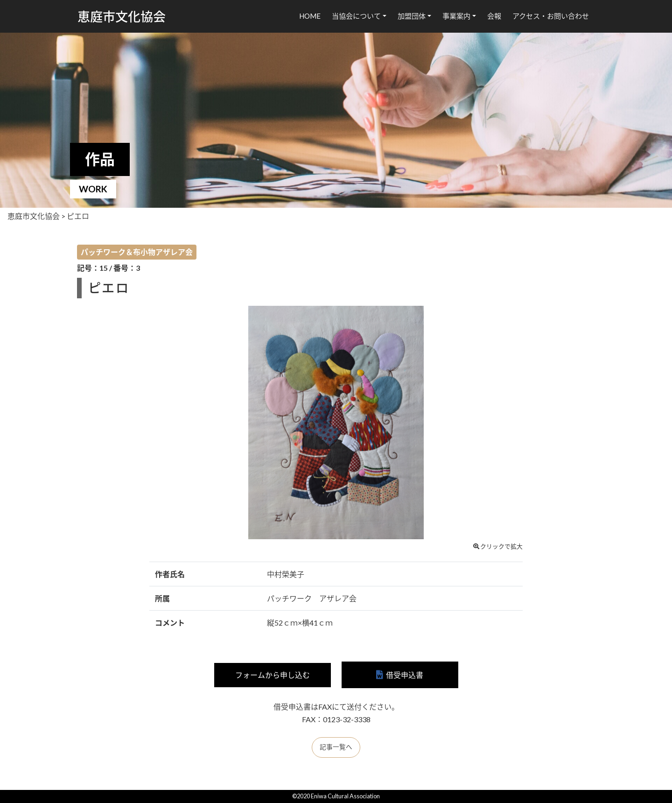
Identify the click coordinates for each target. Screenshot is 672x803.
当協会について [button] (356, 16)
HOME (310, 16)
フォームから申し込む (273, 675)
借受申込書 (405, 675)
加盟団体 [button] (412, 16)
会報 (494, 16)
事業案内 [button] (456, 16)
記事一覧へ (336, 747)
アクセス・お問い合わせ (551, 16)
